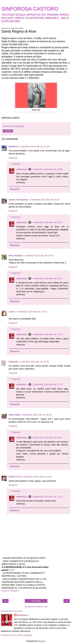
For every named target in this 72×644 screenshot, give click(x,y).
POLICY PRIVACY (10, 591)
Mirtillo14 (13, 146)
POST (12, 570)
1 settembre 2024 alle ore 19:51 (38, 256)
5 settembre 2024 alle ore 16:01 (37, 477)
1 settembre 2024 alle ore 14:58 (47, 169)
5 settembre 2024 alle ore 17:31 (47, 497)
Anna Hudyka (16, 256)
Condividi (8, 131)
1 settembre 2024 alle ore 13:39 (34, 146)
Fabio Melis (14, 415)
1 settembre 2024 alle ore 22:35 (31, 312)
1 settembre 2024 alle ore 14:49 (44, 200)
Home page (36, 601)
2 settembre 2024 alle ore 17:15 (47, 334)
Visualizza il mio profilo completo (16, 635)
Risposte (16, 164)
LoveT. (12, 312)
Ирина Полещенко (18, 200)
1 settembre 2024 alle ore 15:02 (47, 222)
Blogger (42, 641)
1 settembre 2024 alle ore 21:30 (47, 278)
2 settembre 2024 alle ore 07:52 (34, 362)
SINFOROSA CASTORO (30, 9)
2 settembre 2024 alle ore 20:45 (36, 415)
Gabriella (13, 362)
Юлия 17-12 (15, 477)
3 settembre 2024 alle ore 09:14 (47, 438)
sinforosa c (22, 169)
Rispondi (13, 158)
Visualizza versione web (36, 607)
